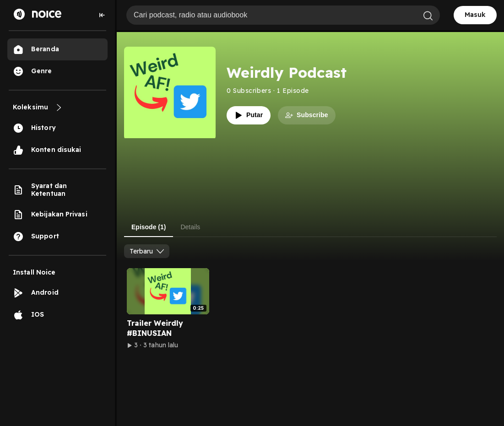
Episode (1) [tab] (149, 227)
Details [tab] (190, 227)
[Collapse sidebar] (102, 15)
